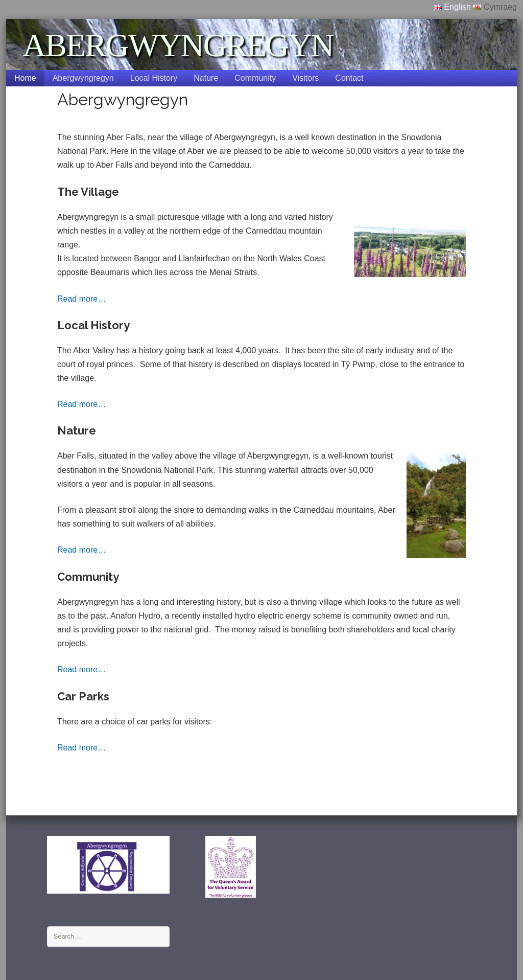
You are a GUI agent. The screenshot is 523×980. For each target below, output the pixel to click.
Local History (154, 78)
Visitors (305, 78)
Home (25, 78)
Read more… (81, 299)
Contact (349, 78)
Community (255, 78)
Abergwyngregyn (83, 78)
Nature (206, 78)
